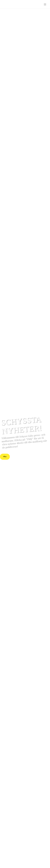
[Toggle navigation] (45, 4)
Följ (5, 457)
